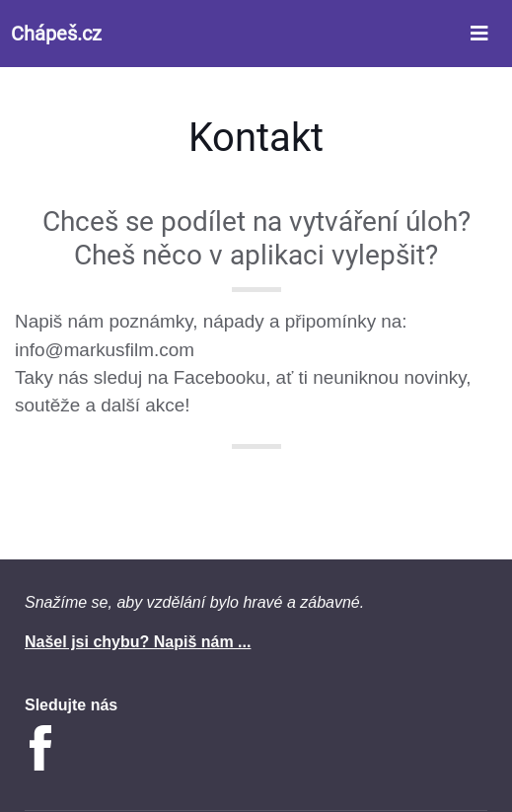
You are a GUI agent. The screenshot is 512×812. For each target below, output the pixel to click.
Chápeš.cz (56, 34)
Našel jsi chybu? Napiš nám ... (138, 642)
